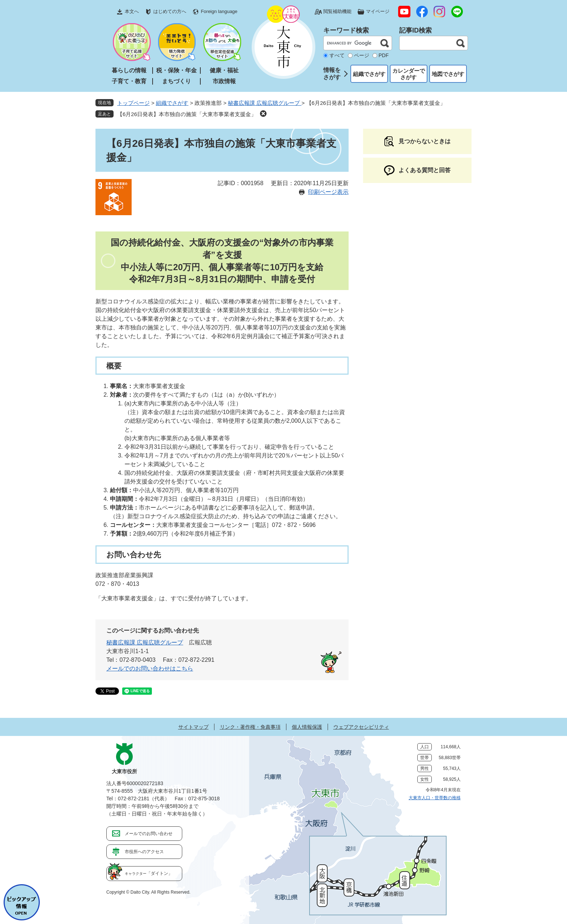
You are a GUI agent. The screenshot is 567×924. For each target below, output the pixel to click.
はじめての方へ (170, 11)
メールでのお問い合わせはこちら (150, 668)
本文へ (132, 11)
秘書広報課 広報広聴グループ (265, 103)
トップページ (133, 103)
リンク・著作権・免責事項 (250, 727)
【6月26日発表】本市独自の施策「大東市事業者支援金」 (187, 114)
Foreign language (219, 11)
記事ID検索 (415, 30)
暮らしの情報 (129, 70)
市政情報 (224, 81)
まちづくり (176, 81)
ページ (362, 55)
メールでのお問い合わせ (149, 834)
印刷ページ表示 (328, 192)
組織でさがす (369, 74)
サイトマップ (193, 727)
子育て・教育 (129, 81)
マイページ (378, 11)
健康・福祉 (224, 70)
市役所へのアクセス (144, 852)
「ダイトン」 (149, 873)
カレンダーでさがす (409, 74)
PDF (384, 55)
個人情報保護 (307, 727)
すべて (337, 55)
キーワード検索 (346, 30)
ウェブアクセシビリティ (361, 727)
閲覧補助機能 (337, 11)
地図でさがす (448, 74)
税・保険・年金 (176, 70)
